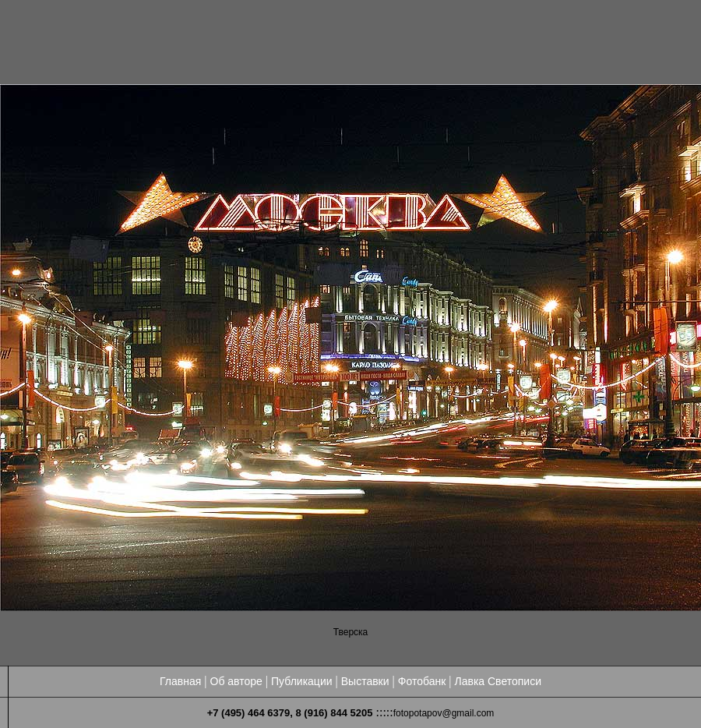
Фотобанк (422, 681)
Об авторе (236, 681)
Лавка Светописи (498, 681)
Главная (180, 681)
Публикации (301, 681)
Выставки (365, 681)
